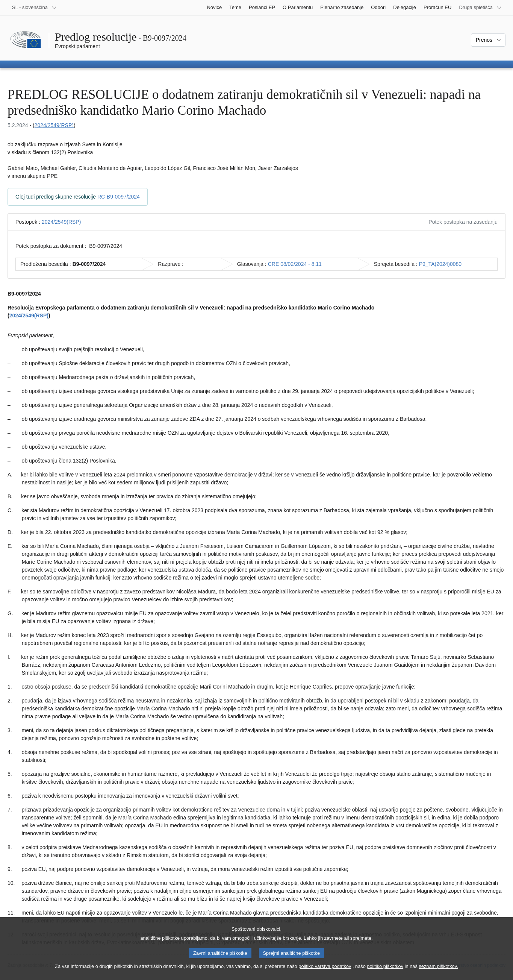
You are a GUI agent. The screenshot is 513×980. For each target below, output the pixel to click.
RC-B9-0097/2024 (119, 197)
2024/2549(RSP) (54, 125)
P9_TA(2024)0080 (440, 264)
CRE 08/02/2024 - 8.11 (295, 264)
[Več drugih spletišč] (480, 8)
